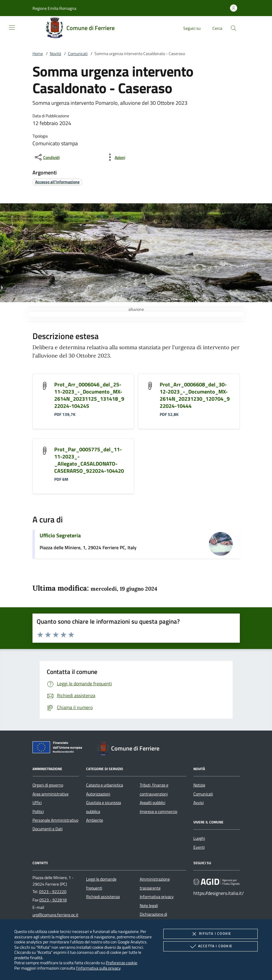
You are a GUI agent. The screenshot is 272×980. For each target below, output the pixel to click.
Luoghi (199, 838)
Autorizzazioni (98, 794)
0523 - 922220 (53, 892)
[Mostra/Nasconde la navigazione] (12, 27)
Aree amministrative (50, 794)
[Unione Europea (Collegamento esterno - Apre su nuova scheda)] (59, 748)
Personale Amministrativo (55, 820)
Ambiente (95, 820)
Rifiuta (210, 934)
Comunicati (78, 54)
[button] (54, 8)
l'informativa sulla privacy (98, 968)
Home (38, 54)
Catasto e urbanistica (105, 785)
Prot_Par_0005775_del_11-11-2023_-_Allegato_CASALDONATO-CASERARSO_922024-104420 (89, 460)
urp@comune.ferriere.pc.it (55, 915)
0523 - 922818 (53, 900)
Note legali (149, 906)
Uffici (37, 803)
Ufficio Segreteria (60, 535)
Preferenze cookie (121, 963)
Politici (38, 812)
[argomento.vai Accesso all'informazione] (57, 182)
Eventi (199, 847)
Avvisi (199, 803)
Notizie (199, 785)
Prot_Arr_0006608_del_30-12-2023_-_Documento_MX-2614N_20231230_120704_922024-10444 (195, 395)
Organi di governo (48, 785)
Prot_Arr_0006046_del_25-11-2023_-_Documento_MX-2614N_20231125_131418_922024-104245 (89, 395)
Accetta (210, 946)
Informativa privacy (157, 897)
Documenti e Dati (48, 829)
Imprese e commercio (158, 812)
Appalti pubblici (153, 803)
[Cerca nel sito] (233, 28)
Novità (55, 54)
